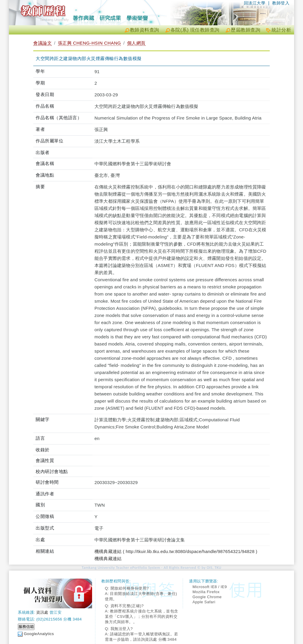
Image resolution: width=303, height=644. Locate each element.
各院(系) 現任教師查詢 (195, 30)
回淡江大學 (255, 3)
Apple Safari (204, 602)
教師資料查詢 (145, 30)
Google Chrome (207, 597)
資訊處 (42, 612)
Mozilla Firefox (206, 592)
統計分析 (281, 30)
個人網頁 (136, 43)
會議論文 (42, 43)
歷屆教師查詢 (246, 30)
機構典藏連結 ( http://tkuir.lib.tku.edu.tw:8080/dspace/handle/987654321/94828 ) (176, 551)
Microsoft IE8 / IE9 (210, 587)
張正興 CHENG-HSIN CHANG (90, 43)
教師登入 (281, 3)
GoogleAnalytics (39, 634)
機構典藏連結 (108, 559)
